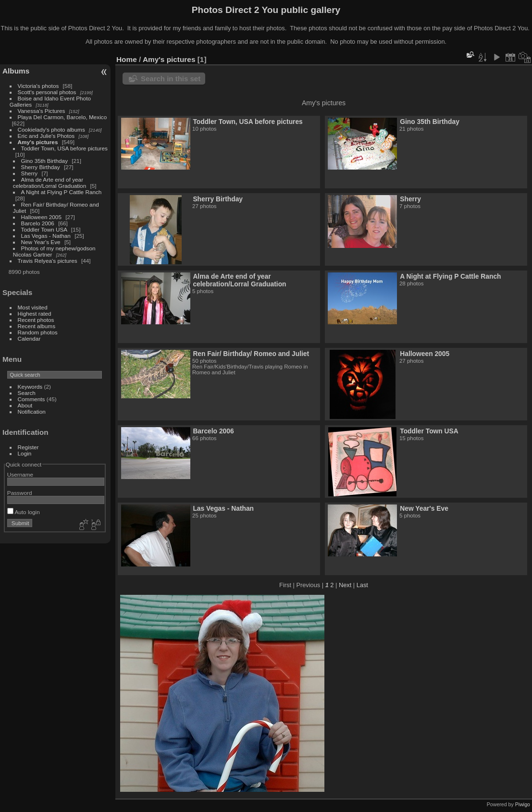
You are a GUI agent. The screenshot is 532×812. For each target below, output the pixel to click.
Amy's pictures (38, 142)
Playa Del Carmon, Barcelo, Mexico (62, 117)
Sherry (30, 173)
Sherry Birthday (41, 167)
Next (345, 585)
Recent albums (37, 326)
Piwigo (523, 804)
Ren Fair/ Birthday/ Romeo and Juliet (251, 354)
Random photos (38, 332)
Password (20, 493)
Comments (31, 399)
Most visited (33, 307)
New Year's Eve (41, 242)
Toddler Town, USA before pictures (64, 148)
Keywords (30, 387)
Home (127, 59)
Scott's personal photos (47, 92)
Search (27, 393)
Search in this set (171, 79)
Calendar (29, 338)
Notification (32, 412)
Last (362, 585)
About (25, 405)
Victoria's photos (38, 86)
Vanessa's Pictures (42, 111)
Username (20, 474)
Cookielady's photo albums (51, 129)
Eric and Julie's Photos (46, 136)
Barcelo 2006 (38, 223)
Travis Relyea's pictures (48, 261)
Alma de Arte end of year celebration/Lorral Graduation (49, 183)
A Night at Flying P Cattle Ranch (62, 192)
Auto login (24, 512)
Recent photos (36, 320)
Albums (16, 71)
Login (25, 453)
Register (28, 447)
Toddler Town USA (44, 229)
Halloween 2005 (41, 217)
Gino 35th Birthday (44, 161)
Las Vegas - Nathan (46, 236)
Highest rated (35, 314)
